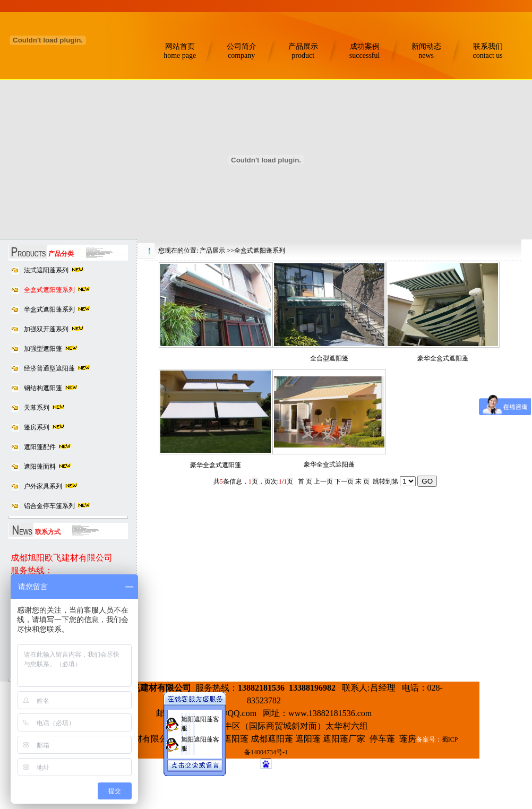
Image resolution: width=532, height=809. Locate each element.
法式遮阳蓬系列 (46, 270)
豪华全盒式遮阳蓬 (443, 358)
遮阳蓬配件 (40, 447)
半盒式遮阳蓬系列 (49, 309)
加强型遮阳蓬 (43, 349)
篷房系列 (37, 427)
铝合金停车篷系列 (49, 506)
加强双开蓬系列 (46, 329)
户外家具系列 (43, 486)
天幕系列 (37, 408)
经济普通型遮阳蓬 (49, 368)
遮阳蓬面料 (40, 467)
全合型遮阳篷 (329, 358)
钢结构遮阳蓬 (43, 388)
